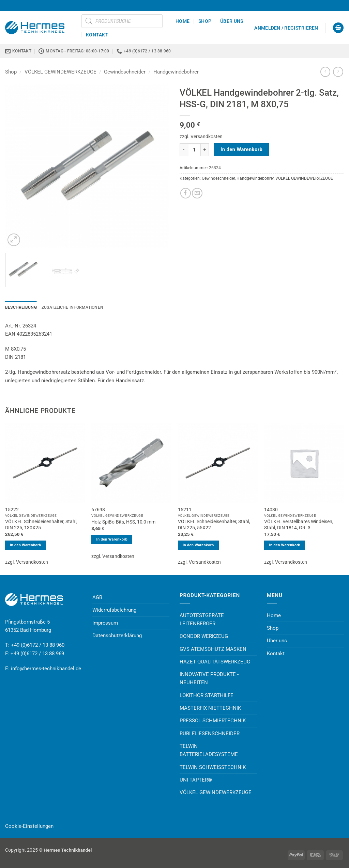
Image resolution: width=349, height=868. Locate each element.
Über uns (232, 21)
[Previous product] (338, 72)
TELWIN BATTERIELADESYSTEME (209, 750)
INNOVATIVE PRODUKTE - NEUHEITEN (209, 678)
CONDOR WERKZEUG (204, 636)
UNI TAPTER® (196, 780)
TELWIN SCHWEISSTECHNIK (213, 767)
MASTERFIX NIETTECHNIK (210, 708)
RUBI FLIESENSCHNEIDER (210, 734)
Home (183, 21)
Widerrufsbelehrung (114, 610)
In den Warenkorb (241, 149)
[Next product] (325, 72)
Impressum (105, 623)
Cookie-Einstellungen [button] (29, 826)
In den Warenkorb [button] (26, 545)
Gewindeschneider (125, 72)
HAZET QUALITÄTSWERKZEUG (215, 662)
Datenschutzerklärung (117, 636)
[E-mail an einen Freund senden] (197, 193)
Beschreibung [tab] (21, 307)
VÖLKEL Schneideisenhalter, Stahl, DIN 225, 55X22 (214, 525)
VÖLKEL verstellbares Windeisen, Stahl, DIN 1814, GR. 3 (299, 525)
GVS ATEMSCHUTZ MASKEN (213, 649)
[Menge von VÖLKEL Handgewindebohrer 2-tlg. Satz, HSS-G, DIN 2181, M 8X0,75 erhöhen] (205, 150)
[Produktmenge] (194, 150)
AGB (97, 597)
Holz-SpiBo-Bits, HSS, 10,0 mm (123, 522)
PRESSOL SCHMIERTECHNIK (213, 721)
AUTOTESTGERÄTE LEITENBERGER (202, 620)
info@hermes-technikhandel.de (46, 669)
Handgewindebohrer (176, 72)
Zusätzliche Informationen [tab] (72, 307)
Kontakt (97, 35)
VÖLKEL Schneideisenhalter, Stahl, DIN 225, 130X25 (41, 525)
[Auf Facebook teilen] (186, 193)
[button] (286, 28)
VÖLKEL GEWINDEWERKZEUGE (60, 72)
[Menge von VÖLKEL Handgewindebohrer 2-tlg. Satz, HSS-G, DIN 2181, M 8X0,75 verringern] (184, 150)
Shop (205, 21)
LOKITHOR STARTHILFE (207, 695)
